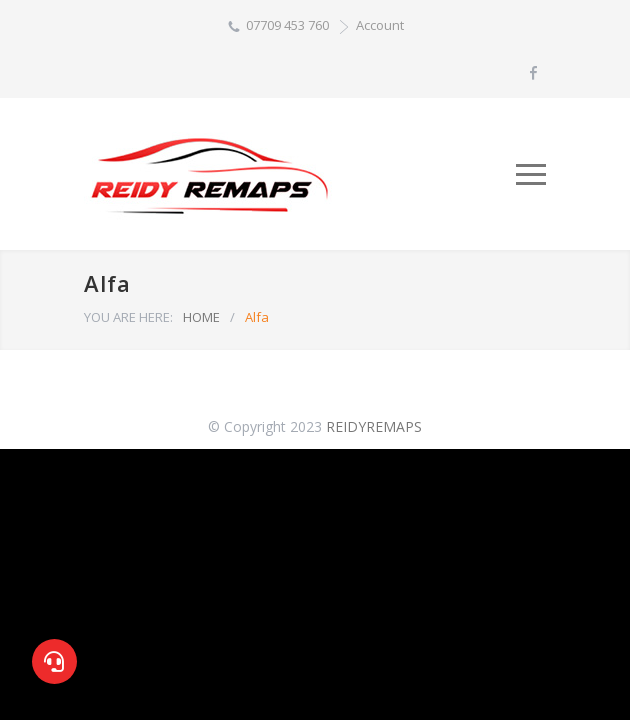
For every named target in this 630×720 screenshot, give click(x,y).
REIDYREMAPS (374, 426)
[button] (54, 661)
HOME (201, 317)
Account (380, 25)
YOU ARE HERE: (128, 317)
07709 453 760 (287, 25)
